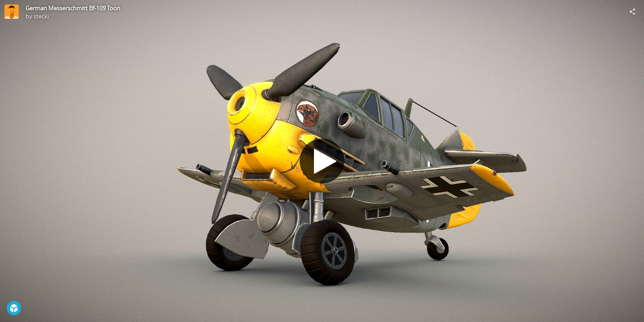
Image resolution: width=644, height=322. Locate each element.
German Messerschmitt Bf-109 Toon (73, 8)
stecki (41, 16)
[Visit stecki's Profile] (12, 12)
